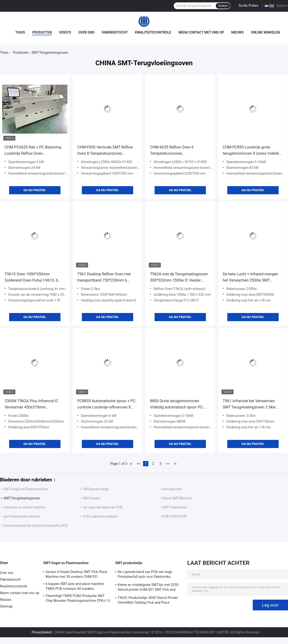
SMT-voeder (92, 498)
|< (131, 464)
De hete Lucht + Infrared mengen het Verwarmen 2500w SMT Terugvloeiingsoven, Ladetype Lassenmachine (250, 278)
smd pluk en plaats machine (24, 507)
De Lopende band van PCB (102, 507)
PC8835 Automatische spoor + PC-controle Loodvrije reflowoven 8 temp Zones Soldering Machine (107, 405)
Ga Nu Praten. (249, 6)
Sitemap (6, 606)
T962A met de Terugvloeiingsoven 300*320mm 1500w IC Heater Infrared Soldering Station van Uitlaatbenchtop (179, 278)
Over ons (87, 32)
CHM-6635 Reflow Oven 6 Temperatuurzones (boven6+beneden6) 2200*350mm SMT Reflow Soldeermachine (179, 151)
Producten (42, 32)
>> (168, 464)
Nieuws (237, 32)
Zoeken (223, 6)
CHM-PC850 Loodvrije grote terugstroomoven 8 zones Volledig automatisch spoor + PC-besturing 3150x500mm (252, 151)
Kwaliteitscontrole (153, 32)
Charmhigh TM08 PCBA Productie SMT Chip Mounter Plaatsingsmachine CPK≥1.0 (78, 598)
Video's (65, 32)
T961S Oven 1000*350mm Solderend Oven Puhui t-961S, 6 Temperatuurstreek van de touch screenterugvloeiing (32, 278)
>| (175, 464)
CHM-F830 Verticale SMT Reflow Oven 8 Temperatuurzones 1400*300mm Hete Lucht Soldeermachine (105, 151)
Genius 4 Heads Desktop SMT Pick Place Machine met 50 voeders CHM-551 (76, 574)
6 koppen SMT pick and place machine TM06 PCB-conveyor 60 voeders (75, 586)
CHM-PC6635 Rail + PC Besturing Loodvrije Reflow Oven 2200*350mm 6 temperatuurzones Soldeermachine (34, 151)
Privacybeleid (42, 632)
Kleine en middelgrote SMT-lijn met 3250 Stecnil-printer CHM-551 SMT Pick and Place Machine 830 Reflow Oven (148, 588)
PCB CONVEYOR (174, 516)
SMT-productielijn (96, 489)
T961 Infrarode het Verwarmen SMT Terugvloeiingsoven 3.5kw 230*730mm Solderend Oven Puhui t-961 (253, 405)
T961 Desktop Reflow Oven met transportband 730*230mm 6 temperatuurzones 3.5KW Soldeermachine (104, 278)
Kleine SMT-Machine (177, 498)
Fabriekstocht (115, 32)
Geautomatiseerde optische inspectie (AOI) (36, 526)
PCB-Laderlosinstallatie (100, 516)
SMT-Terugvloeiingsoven (22, 498)
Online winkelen (265, 32)
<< (138, 464)
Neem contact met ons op (201, 32)
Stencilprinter (172, 489)
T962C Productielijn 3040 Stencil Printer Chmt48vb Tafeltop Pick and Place (148, 600)
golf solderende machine (22, 516)
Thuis (20, 32)
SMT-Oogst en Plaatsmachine (26, 489)
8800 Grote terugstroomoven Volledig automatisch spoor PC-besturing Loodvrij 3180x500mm (178, 405)
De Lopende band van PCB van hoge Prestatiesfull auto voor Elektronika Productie (145, 575)
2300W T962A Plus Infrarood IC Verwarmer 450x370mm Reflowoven (31, 405)
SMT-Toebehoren (175, 507)
